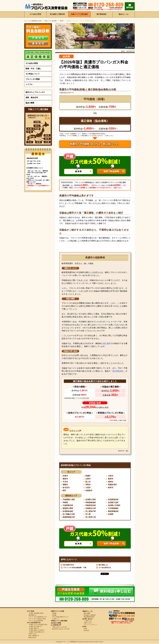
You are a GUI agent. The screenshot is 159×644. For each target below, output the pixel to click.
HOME (33, 21)
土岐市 (111, 476)
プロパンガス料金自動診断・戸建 (75, 568)
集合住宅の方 (32, 638)
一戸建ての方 (88, 621)
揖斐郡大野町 (68, 508)
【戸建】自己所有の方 (34, 627)
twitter (85, 629)
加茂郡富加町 (113, 500)
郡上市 (88, 482)
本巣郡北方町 (91, 508)
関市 (64, 491)
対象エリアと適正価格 (79, 14)
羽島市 (88, 485)
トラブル (29, 84)
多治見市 (66, 488)
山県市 (88, 479)
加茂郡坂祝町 (68, 511)
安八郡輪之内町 (69, 514)
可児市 (65, 482)
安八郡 (88, 514)
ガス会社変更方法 (105, 568)
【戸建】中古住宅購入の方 (36, 632)
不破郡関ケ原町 (69, 500)
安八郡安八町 (91, 517)
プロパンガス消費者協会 (70, 642)
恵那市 (111, 479)
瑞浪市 (65, 479)
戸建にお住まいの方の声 (59, 627)
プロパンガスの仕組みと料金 (36, 619)
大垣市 (88, 488)
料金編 (54, 613)
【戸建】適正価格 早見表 (35, 613)
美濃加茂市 (112, 485)
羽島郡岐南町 (91, 503)
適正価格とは (103, 565)
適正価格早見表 (68, 565)
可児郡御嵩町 (113, 508)
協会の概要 (30, 103)
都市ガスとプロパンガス (35, 92)
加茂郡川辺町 (113, 503)
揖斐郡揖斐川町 (69, 517)
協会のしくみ (124, 14)
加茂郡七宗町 (91, 500)
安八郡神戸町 (91, 511)
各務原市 (89, 491)
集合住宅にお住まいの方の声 (60, 629)
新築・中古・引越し (33, 69)
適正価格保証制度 (88, 617)
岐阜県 (62, 21)
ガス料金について (33, 74)
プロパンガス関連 (33, 79)
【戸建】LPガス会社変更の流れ (37, 625)
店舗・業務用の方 (33, 636)
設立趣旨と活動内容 (57, 14)
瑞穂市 (65, 485)
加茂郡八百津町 (114, 506)
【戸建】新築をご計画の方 (36, 630)
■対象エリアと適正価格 (59, 621)
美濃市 (88, 476)
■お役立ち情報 (56, 623)
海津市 (111, 482)
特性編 (54, 615)
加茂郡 (111, 514)
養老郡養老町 (113, 511)
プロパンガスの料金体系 (35, 621)
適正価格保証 (101, 14)
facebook (86, 631)
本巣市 (65, 476)
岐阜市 (111, 488)
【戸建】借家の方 (33, 628)
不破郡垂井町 (68, 506)
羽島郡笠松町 (91, 506)
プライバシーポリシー (90, 625)
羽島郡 (65, 503)
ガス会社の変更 (35, 14)
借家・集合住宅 (32, 98)
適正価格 (107, 343)
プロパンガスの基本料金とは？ (37, 617)
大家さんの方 (32, 634)
